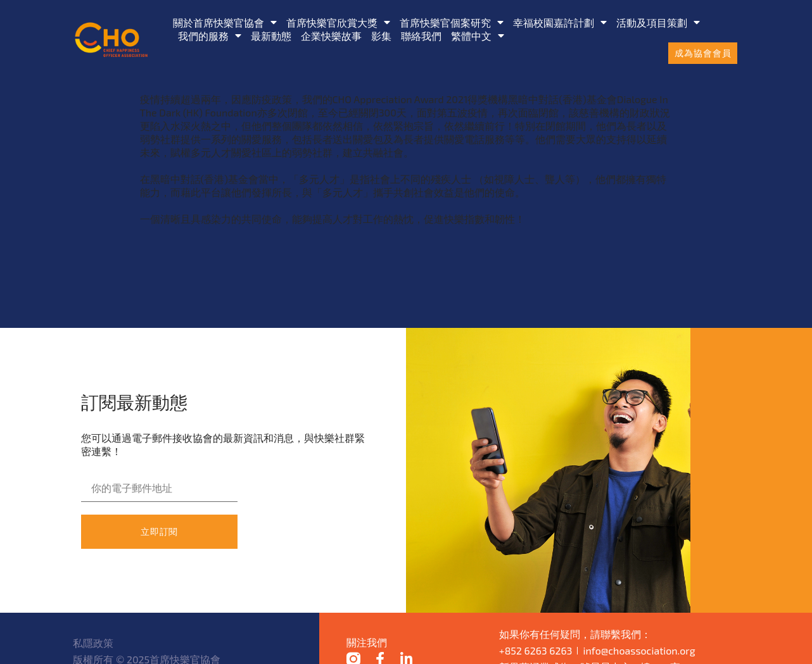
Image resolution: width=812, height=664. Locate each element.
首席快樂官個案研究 (452, 22)
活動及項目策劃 (658, 22)
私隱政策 (93, 643)
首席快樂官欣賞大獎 (338, 22)
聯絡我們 (421, 36)
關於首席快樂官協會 (225, 22)
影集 (381, 36)
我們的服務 (210, 36)
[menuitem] (478, 36)
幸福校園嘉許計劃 (560, 22)
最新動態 (271, 36)
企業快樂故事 (331, 36)
